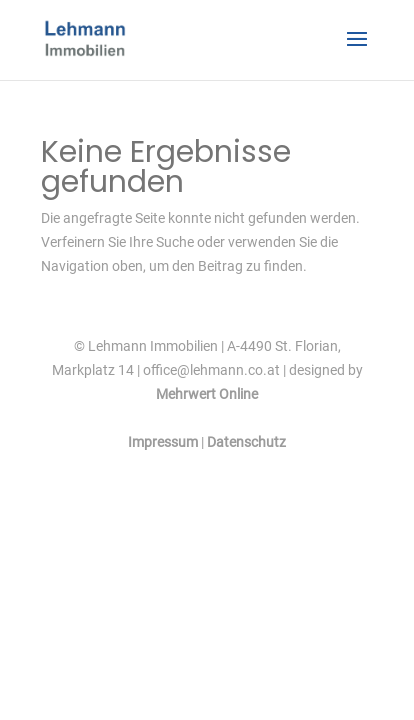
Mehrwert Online (207, 394)
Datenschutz (246, 442)
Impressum (163, 442)
